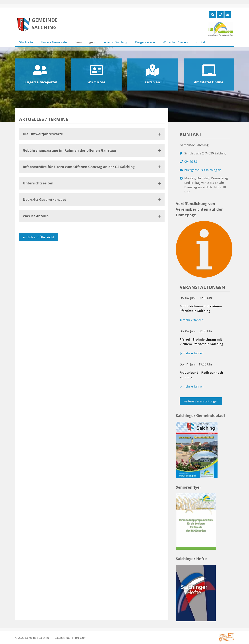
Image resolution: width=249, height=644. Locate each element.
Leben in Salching (115, 42)
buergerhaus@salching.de (203, 170)
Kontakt (201, 42)
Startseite (26, 42)
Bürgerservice (145, 42)
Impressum (79, 638)
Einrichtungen (85, 42)
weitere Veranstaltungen (201, 401)
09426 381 (192, 162)
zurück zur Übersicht (38, 237)
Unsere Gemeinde (54, 42)
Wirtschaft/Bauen (175, 42)
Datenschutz (62, 638)
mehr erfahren (192, 320)
